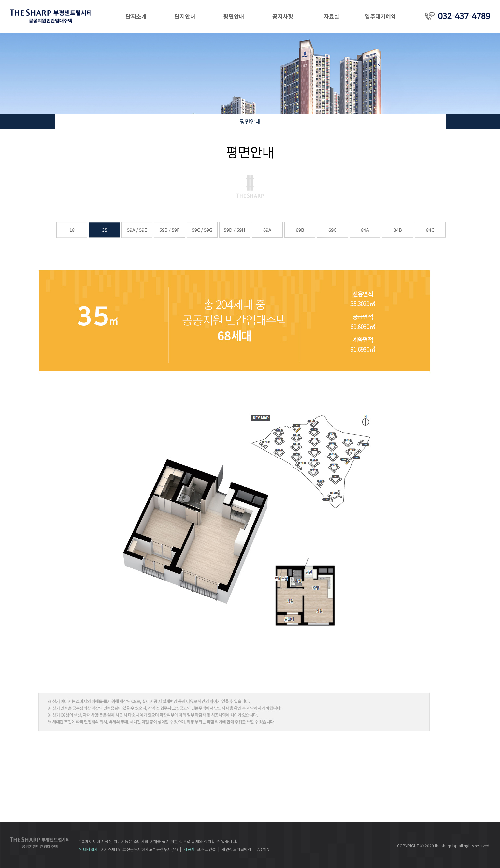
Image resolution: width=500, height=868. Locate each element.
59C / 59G (202, 230)
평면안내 (234, 16)
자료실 (332, 16)
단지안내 (185, 16)
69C (332, 230)
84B (397, 230)
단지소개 (136, 16)
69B (300, 230)
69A (267, 230)
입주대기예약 (380, 16)
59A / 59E (137, 230)
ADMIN (264, 849)
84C (430, 230)
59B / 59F (169, 230)
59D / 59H (234, 230)
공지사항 (283, 16)
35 (104, 230)
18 (72, 230)
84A (365, 230)
